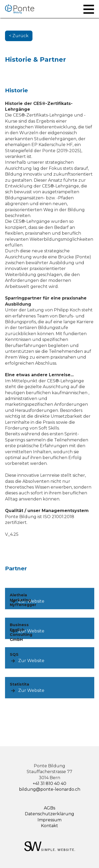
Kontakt (49, 826)
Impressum (49, 820)
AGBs (49, 808)
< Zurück (19, 36)
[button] (89, 9)
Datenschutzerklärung (49, 814)
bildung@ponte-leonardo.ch (50, 789)
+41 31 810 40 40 (49, 783)
